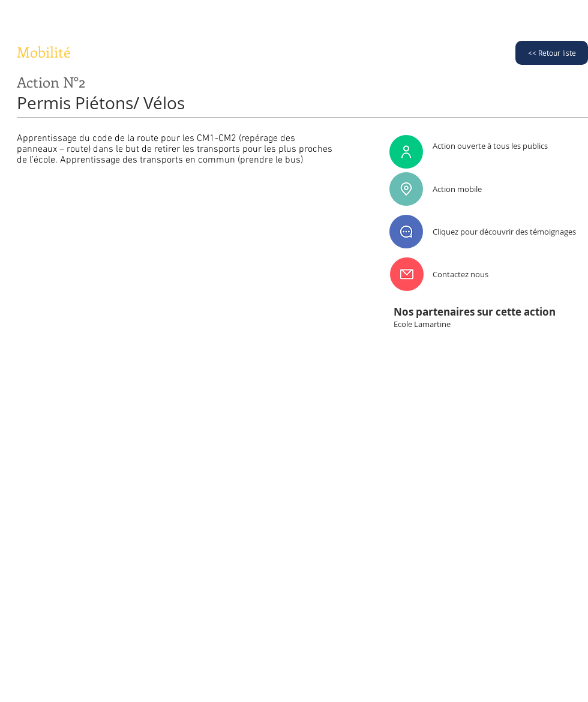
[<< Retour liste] (552, 53)
